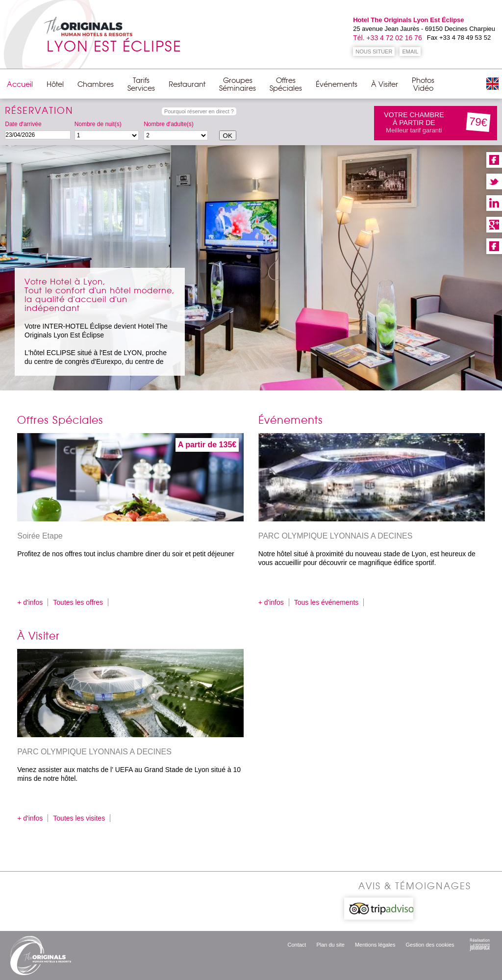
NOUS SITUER (374, 52)
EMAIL (410, 52)
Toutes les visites (79, 818)
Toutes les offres (78, 602)
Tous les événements (326, 602)
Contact (297, 945)
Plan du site (330, 945)
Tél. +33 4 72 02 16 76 (388, 38)
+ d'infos (30, 602)
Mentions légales (375, 945)
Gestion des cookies (430, 945)
